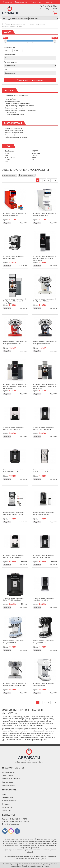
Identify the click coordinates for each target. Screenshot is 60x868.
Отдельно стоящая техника (16, 96)
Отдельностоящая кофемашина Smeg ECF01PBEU (14, 642)
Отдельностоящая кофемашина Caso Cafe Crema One (44, 599)
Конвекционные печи (12, 101)
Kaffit (34, 155)
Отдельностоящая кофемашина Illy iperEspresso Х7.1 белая (45, 300)
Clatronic (36, 153)
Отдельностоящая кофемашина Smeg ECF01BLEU (44, 642)
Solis (7, 162)
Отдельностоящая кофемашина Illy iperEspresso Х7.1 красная (15, 343)
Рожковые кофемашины (14, 128)
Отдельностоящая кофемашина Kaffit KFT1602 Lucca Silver (44, 428)
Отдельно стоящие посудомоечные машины (21, 110)
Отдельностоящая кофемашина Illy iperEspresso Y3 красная (15, 215)
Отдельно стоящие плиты (14, 108)
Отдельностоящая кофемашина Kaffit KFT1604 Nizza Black (14, 599)
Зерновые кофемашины (13, 135)
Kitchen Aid (10, 158)
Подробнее (7, 223)
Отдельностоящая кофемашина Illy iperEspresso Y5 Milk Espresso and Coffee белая (45, 386)
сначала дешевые (9, 175)
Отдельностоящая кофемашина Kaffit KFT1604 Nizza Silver (44, 556)
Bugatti (35, 151)
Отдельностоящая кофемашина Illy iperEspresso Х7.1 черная (45, 343)
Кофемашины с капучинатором (16, 137)
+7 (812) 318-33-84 (16, 819)
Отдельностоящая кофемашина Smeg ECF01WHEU (44, 685)
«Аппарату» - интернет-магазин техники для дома (22, 864)
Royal (7, 160)
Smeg (34, 160)
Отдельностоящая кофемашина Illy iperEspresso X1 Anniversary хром (15, 685)
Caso (7, 153)
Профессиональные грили (14, 114)
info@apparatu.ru (13, 824)
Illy (7, 155)
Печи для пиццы (11, 112)
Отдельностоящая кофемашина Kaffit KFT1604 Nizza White (14, 556)
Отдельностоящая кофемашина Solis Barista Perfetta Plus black (14, 514)
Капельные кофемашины (14, 133)
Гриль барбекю (10, 99)
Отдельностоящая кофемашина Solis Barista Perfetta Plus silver (44, 471)
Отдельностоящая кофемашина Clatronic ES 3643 (14, 257)
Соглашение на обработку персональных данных (22, 856)
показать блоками (27, 175)
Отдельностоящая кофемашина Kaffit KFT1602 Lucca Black (14, 471)
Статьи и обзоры (8, 811)
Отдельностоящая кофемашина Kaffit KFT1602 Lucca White (14, 428)
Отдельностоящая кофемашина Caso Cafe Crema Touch (44, 514)
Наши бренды (7, 807)
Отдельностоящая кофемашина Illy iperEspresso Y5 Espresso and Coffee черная (45, 258)
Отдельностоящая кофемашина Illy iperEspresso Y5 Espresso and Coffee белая (15, 300)
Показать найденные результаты (30, 80)
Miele (34, 158)
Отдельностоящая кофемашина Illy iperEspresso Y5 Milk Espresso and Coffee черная (15, 386)
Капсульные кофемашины (14, 131)
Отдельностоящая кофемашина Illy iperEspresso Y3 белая (45, 215)
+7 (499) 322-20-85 (16, 821)
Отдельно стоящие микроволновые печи (19, 106)
